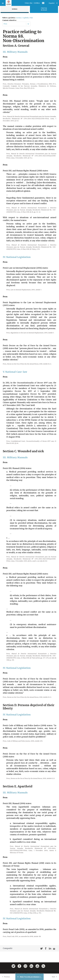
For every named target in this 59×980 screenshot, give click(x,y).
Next (55, 977)
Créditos (37, 3)
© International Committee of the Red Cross (30, 973)
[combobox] (4, 24)
